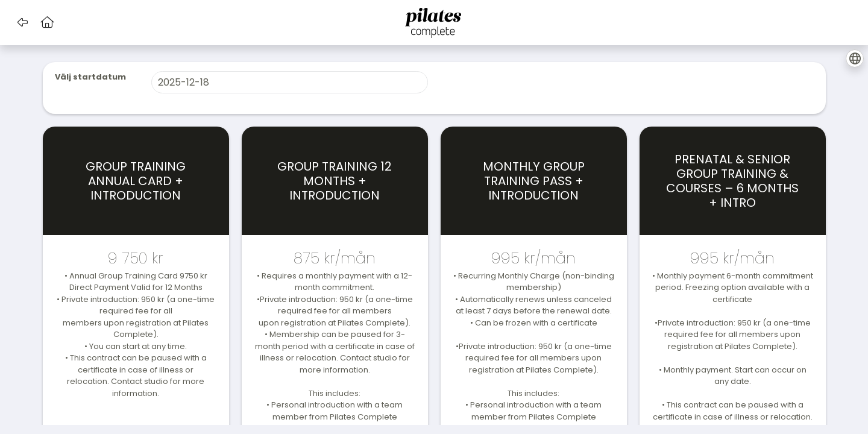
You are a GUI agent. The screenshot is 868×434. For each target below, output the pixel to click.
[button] (23, 22)
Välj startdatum (90, 77)
